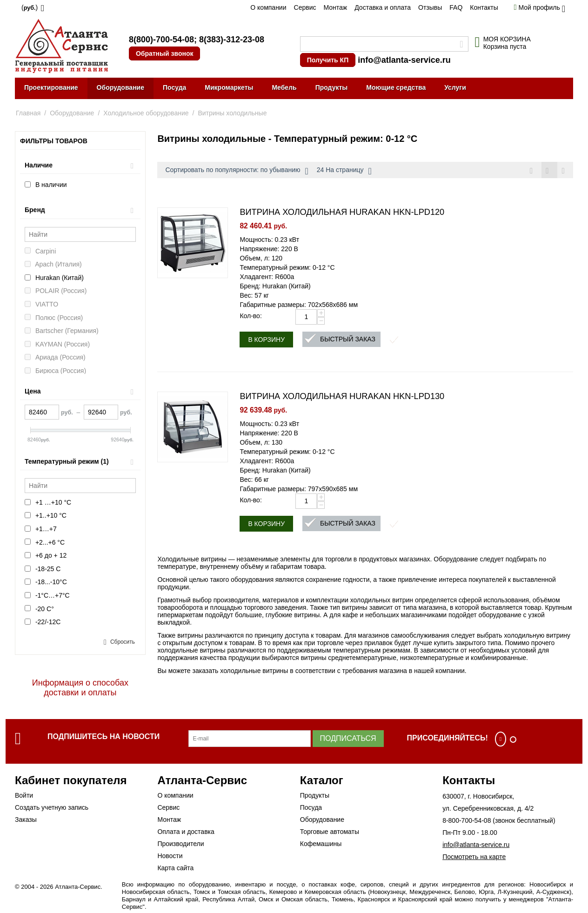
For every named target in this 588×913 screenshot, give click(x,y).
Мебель (284, 87)
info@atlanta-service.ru (404, 60)
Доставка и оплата (383, 7)
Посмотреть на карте (474, 857)
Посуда (174, 87)
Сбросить (123, 642)
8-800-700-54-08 (467, 820)
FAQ (456, 7)
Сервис (305, 7)
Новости (170, 856)
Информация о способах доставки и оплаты (80, 688)
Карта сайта (175, 868)
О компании (268, 7)
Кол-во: (251, 317)
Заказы (26, 820)
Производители (180, 844)
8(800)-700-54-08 (161, 40)
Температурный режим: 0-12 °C (287, 268)
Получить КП (328, 60)
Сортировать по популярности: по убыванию (237, 171)
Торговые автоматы (330, 832)
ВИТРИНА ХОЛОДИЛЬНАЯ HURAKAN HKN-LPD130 (342, 397)
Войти (24, 795)
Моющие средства (396, 87)
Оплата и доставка (186, 832)
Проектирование (51, 87)
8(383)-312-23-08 (232, 40)
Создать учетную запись (52, 807)
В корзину (266, 340)
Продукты (332, 87)
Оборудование (120, 87)
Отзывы (430, 7)
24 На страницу (344, 171)
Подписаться (348, 738)
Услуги (455, 87)
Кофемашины (321, 844)
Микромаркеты (229, 87)
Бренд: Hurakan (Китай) (275, 287)
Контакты (484, 7)
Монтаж (335, 7)
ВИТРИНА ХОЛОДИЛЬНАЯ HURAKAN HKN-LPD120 (342, 213)
